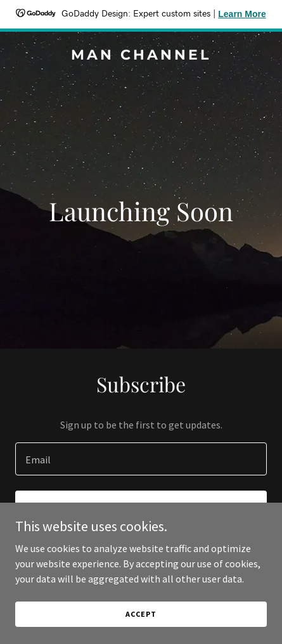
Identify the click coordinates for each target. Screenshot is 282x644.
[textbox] (141, 459)
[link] (141, 56)
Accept (141, 614)
